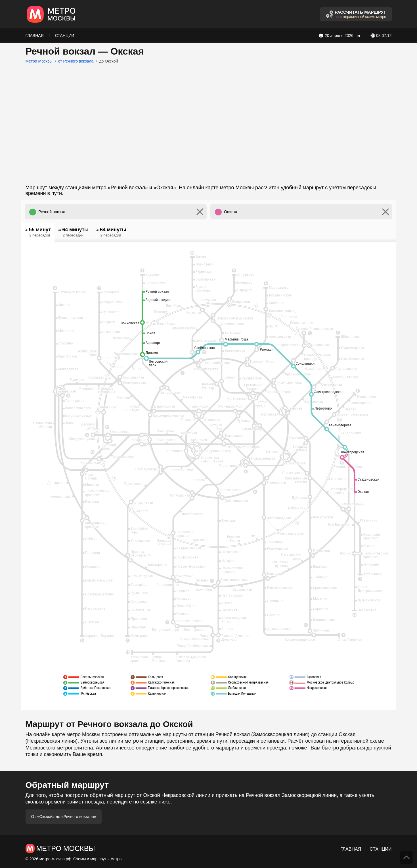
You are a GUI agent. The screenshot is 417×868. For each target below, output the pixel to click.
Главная (35, 36)
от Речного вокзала (76, 61)
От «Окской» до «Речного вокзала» (64, 817)
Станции (65, 36)
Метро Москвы (39, 61)
